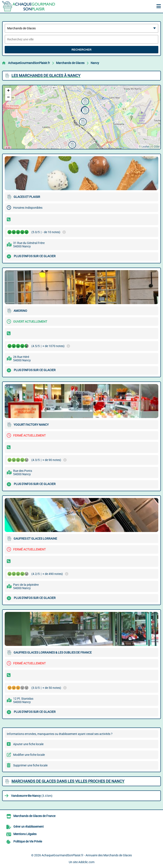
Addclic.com (86, 862)
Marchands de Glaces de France (34, 816)
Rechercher (81, 50)
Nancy (95, 63)
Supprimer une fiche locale (30, 765)
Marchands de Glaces (70, 63)
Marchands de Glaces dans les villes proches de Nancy (68, 781)
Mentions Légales (25, 834)
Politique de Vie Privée (28, 841)
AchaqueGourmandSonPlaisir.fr (29, 63)
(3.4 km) (32, 796)
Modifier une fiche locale (29, 755)
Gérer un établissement (29, 827)
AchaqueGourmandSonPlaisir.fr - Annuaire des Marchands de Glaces (87, 855)
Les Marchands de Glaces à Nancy (46, 76)
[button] (72, 144)
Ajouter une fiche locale (28, 744)
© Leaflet (144, 147)
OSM (157, 147)
